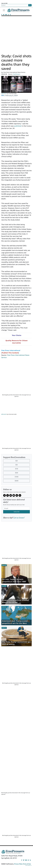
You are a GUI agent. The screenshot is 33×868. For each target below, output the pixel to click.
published (18, 126)
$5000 (17, 481)
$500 (17, 473)
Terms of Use (27, 864)
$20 (17, 461)
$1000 (17, 477)
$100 (17, 469)
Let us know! (19, 518)
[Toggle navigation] (4, 10)
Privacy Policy (18, 864)
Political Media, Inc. (29, 865)
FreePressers (18, 11)
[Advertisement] (16, 35)
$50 (17, 465)
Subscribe (17, 512)
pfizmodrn (4, 94)
